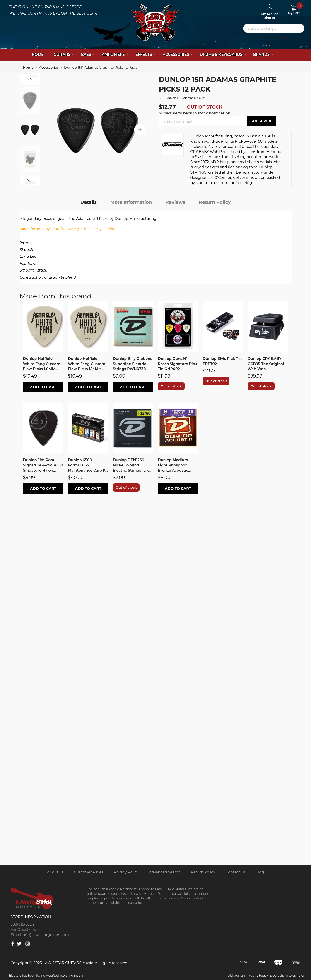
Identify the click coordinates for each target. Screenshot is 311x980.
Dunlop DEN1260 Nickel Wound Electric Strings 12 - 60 (130, 466)
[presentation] (140, 130)
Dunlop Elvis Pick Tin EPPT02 (222, 361)
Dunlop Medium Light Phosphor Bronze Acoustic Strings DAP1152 (173, 466)
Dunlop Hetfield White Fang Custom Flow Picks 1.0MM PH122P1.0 (42, 364)
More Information (131, 202)
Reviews (175, 202)
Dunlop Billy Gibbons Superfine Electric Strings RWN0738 (133, 364)
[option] (30, 130)
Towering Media (71, 975)
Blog (260, 872)
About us (55, 872)
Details (89, 202)
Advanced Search (165, 872)
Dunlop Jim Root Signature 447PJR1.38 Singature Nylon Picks (43, 466)
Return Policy (215, 202)
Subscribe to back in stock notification (195, 113)
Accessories (49, 67)
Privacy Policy (126, 872)
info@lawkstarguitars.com (45, 935)
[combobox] (274, 28)
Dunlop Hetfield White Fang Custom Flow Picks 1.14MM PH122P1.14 (87, 364)
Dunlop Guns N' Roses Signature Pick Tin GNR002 (177, 364)
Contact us (235, 872)
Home (38, 55)
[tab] (89, 202)
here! (300, 975)
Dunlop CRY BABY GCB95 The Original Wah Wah (266, 364)
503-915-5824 (22, 924)
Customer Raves (89, 872)
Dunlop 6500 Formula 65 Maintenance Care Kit (88, 465)
